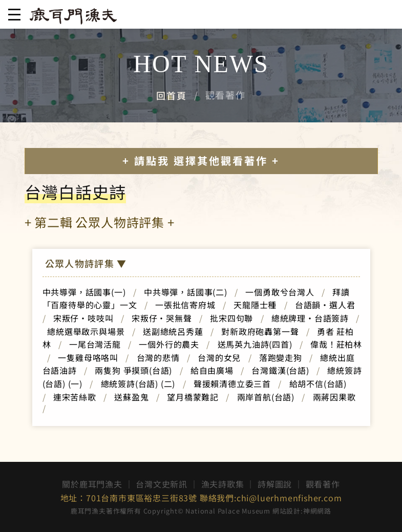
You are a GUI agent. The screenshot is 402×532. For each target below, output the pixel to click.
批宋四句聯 (231, 318)
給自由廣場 (212, 370)
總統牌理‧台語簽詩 (310, 318)
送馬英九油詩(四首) (255, 344)
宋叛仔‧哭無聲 (162, 318)
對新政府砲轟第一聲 (260, 331)
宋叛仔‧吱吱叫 (83, 318)
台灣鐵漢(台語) (280, 370)
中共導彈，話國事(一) (84, 292)
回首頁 (171, 95)
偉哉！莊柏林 (336, 344)
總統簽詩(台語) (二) (138, 384)
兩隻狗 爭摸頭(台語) (133, 370)
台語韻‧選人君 (325, 305)
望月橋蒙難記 (193, 397)
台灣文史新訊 (162, 484)
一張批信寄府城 (185, 305)
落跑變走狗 (281, 357)
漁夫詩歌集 (223, 484)
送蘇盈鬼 (131, 397)
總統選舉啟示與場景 (86, 331)
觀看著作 (323, 484)
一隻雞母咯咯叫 (88, 357)
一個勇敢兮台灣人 (280, 292)
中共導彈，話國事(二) (186, 292)
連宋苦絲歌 (75, 397)
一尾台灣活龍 (95, 344)
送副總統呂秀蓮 (173, 331)
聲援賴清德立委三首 (232, 384)
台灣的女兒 (219, 357)
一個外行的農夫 (169, 344)
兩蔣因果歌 (334, 397)
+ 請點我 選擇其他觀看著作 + (201, 161)
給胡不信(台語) (322, 384)
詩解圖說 (275, 484)
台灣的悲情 (158, 357)
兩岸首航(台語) (266, 397)
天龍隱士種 (255, 305)
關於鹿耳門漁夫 (92, 484)
